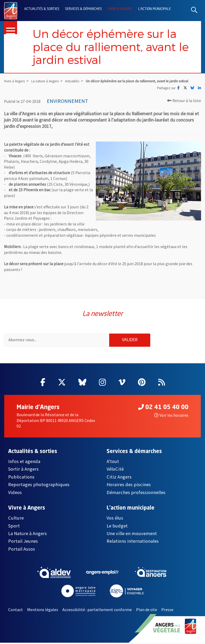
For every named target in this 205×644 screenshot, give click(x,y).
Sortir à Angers (23, 470)
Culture (16, 519)
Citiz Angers (119, 478)
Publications (21, 478)
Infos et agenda (24, 463)
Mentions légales (43, 611)
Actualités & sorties (42, 9)
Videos (15, 494)
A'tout (113, 463)
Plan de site (147, 611)
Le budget (117, 527)
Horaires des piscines (129, 486)
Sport (14, 527)
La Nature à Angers (27, 535)
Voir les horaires (171, 416)
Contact (16, 611)
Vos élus (115, 519)
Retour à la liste (184, 101)
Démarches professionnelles (136, 494)
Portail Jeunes (23, 542)
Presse (167, 611)
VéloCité (115, 470)
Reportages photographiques (39, 486)
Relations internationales (133, 542)
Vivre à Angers (120, 9)
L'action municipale (154, 9)
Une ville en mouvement (132, 535)
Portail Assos (22, 550)
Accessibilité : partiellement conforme (97, 611)
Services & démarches (83, 9)
